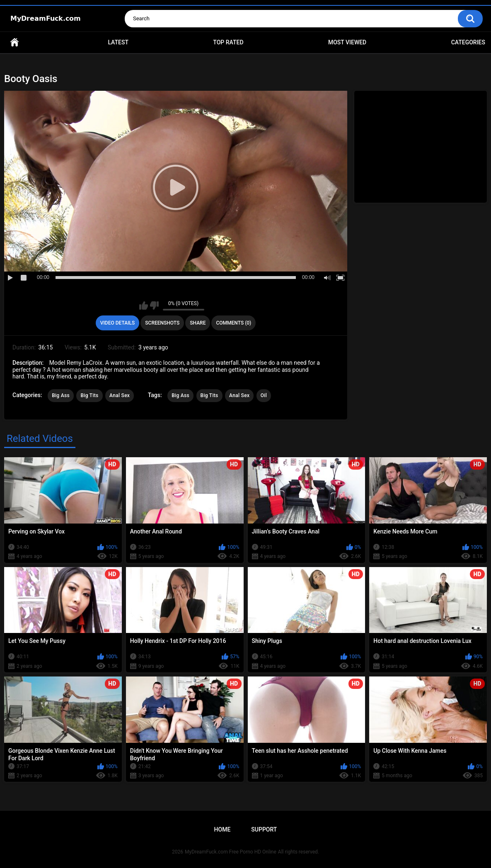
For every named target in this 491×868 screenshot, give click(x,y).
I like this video (144, 305)
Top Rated (228, 42)
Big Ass (61, 395)
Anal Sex (120, 395)
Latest (118, 42)
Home (15, 42)
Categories (468, 42)
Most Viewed (347, 42)
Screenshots (162, 323)
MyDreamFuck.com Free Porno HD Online (231, 852)
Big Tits (89, 395)
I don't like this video (154, 305)
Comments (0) (233, 323)
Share (198, 323)
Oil (264, 395)
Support (264, 829)
